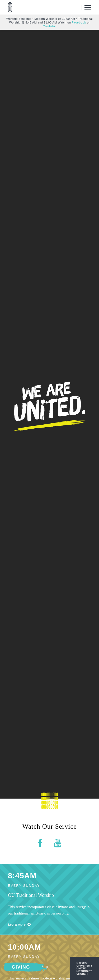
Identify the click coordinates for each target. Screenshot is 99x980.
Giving (21, 967)
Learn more (19, 924)
